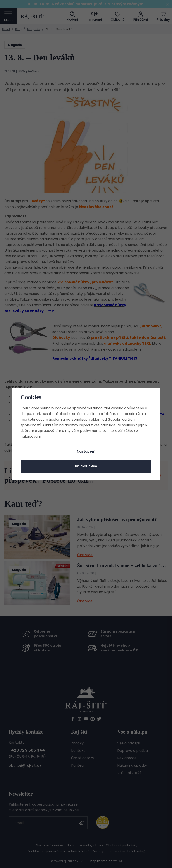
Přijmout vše (86, 466)
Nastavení (86, 451)
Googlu (114, 419)
